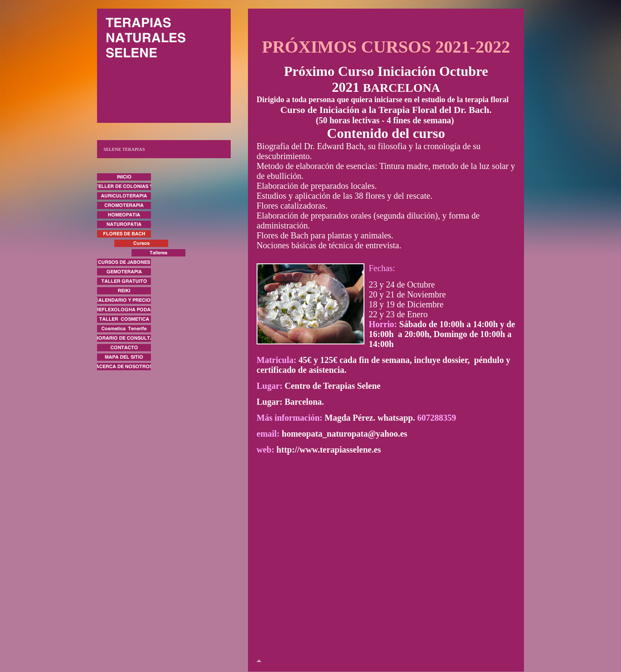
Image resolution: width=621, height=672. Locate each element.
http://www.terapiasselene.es (329, 450)
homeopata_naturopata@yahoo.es (344, 434)
